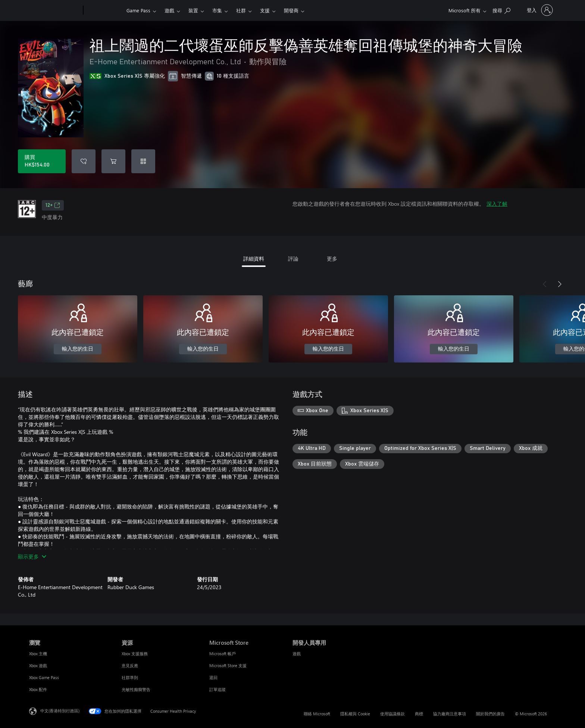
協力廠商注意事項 (450, 714)
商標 (419, 714)
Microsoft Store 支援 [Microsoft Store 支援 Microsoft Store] (228, 665)
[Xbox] (104, 10)
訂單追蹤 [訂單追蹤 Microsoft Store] (218, 689)
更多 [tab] (332, 259)
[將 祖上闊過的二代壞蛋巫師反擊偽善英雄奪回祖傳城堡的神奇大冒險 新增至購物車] (113, 161)
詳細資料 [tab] (254, 259)
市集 (217, 10)
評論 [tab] (293, 259)
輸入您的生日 (78, 349)
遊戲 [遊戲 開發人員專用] (297, 654)
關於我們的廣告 (490, 714)
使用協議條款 (392, 714)
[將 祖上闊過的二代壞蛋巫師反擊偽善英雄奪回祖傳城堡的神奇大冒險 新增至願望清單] (84, 161)
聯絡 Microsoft (317, 714)
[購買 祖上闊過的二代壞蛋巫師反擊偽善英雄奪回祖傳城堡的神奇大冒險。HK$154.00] (42, 161)
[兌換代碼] (143, 161)
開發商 (291, 10)
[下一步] (560, 284)
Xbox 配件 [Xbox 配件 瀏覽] (38, 689)
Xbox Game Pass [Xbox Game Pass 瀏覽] (44, 677)
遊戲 (169, 10)
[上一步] (545, 284)
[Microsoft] (55, 10)
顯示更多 (32, 556)
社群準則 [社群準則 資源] (130, 677)
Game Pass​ (138, 10)
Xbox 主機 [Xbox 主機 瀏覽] (38, 654)
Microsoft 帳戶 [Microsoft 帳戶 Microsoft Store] (223, 654)
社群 (241, 10)
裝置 (193, 10)
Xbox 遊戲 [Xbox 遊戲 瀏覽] (38, 665)
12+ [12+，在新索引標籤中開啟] (53, 205)
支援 (265, 10)
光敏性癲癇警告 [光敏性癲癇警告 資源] (136, 689)
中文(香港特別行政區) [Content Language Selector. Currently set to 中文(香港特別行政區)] (60, 711)
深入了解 (497, 204)
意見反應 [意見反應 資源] (130, 665)
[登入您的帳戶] (539, 10)
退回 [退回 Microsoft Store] (213, 677)
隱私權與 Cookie (355, 714)
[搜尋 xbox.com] (501, 10)
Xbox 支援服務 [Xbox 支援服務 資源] (135, 654)
